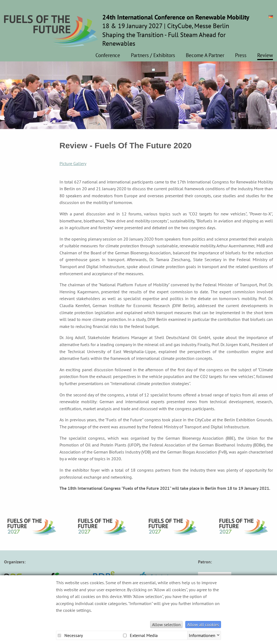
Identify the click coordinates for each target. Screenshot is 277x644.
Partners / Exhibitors (153, 55)
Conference (108, 55)
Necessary (70, 635)
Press (241, 55)
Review (265, 55)
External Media (140, 635)
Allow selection (166, 625)
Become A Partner (205, 55)
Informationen (202, 635)
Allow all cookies (203, 625)
